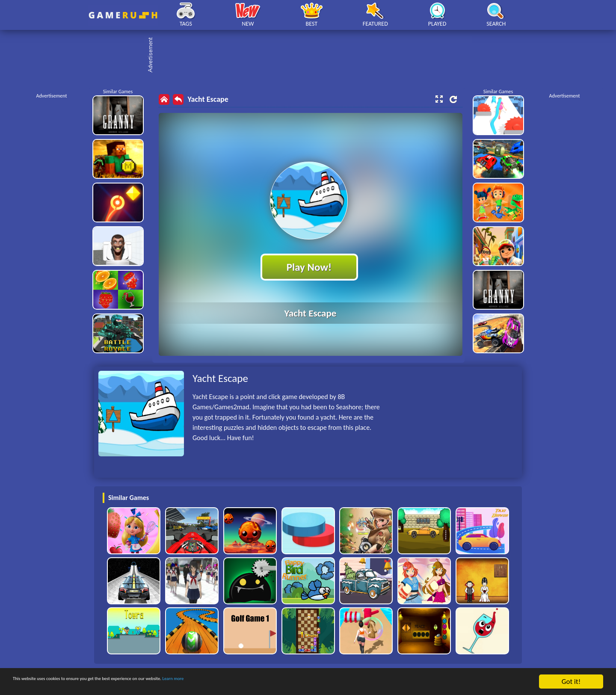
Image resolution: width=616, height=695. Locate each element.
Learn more (267, 682)
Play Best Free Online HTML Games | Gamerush (123, 15)
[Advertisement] (312, 56)
